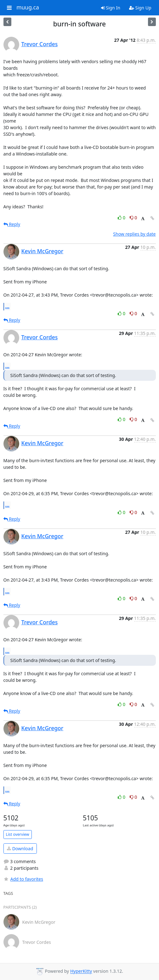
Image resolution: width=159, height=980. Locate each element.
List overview (18, 834)
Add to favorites (23, 879)
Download (20, 849)
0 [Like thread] (122, 218)
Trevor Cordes (40, 44)
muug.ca (28, 8)
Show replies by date (134, 234)
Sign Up (140, 8)
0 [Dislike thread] (133, 218)
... (8, 306)
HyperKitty (81, 971)
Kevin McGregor (43, 251)
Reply (12, 224)
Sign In (111, 8)
